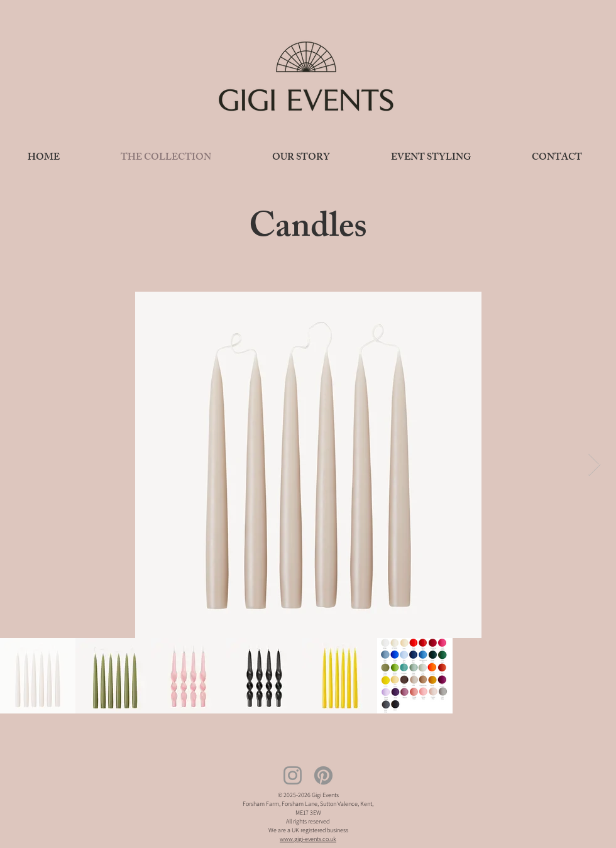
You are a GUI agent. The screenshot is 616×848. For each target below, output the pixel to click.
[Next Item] (594, 465)
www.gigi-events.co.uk (308, 839)
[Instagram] (293, 775)
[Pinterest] (323, 775)
